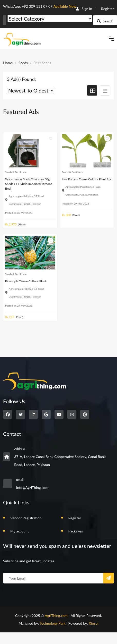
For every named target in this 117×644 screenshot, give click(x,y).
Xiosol (94, 623)
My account (20, 531)
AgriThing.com (56, 616)
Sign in (84, 9)
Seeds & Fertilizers (16, 172)
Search (105, 21)
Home (8, 63)
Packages (76, 531)
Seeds (23, 63)
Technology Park (53, 623)
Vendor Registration (26, 518)
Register (107, 9)
